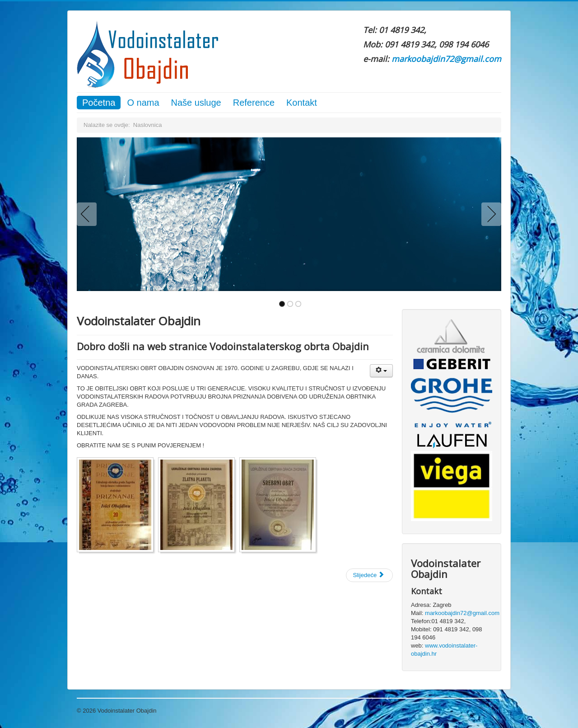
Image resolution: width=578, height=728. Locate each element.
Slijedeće (368, 575)
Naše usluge (196, 103)
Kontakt (302, 103)
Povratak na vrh (481, 711)
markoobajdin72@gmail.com (446, 59)
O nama (143, 103)
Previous (89, 214)
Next (489, 214)
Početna (99, 103)
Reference (254, 103)
